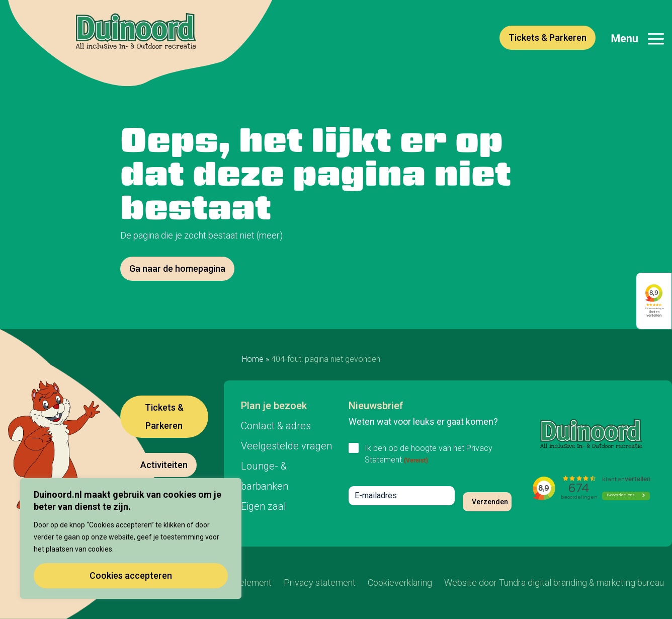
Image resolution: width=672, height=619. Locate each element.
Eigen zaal (264, 506)
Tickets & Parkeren (548, 37)
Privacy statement (320, 583)
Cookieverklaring (400, 583)
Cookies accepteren (131, 575)
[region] (131, 538)
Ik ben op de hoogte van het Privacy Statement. (429, 454)
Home (253, 359)
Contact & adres (276, 426)
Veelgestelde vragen (286, 446)
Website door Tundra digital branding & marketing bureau (554, 583)
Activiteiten (164, 465)
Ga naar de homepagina (177, 268)
